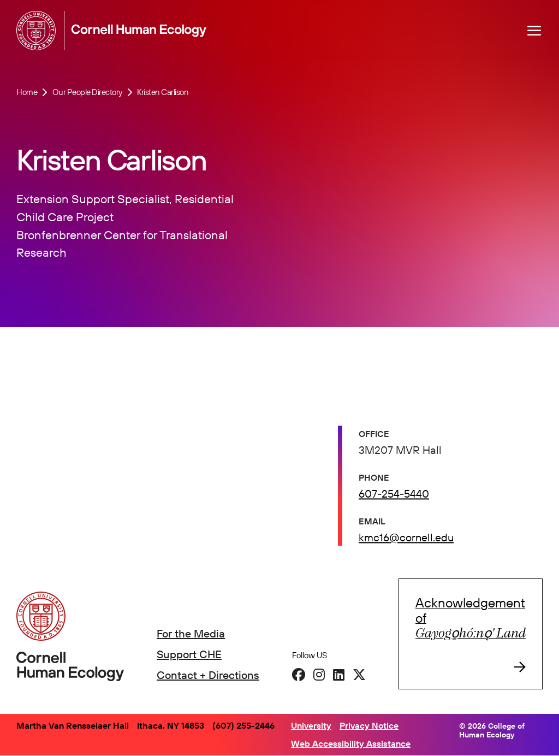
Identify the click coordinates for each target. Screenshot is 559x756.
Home (27, 92)
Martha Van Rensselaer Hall (73, 725)
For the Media (191, 633)
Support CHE (189, 654)
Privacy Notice (369, 725)
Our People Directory (87, 92)
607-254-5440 (394, 495)
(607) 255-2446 (243, 725)
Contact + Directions (208, 675)
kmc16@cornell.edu (406, 539)
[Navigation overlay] (534, 31)
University (311, 725)
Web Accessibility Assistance (351, 743)
